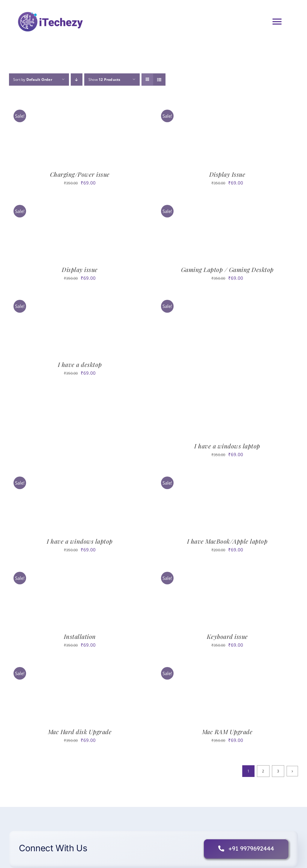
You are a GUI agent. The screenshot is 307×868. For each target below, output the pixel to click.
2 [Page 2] (263, 771)
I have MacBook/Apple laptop (227, 541)
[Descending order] (77, 80)
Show (104, 80)
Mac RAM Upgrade (227, 732)
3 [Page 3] (278, 771)
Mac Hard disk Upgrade (80, 732)
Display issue (80, 269)
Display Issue (227, 174)
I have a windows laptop (227, 446)
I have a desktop (80, 364)
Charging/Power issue (80, 174)
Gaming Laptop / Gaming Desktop (227, 269)
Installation (80, 636)
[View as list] (159, 80)
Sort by (33, 80)
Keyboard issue (227, 636)
